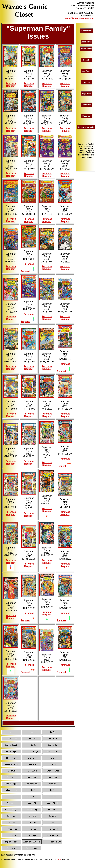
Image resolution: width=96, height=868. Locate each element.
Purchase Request (11, 85)
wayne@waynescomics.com (79, 18)
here (59, 859)
